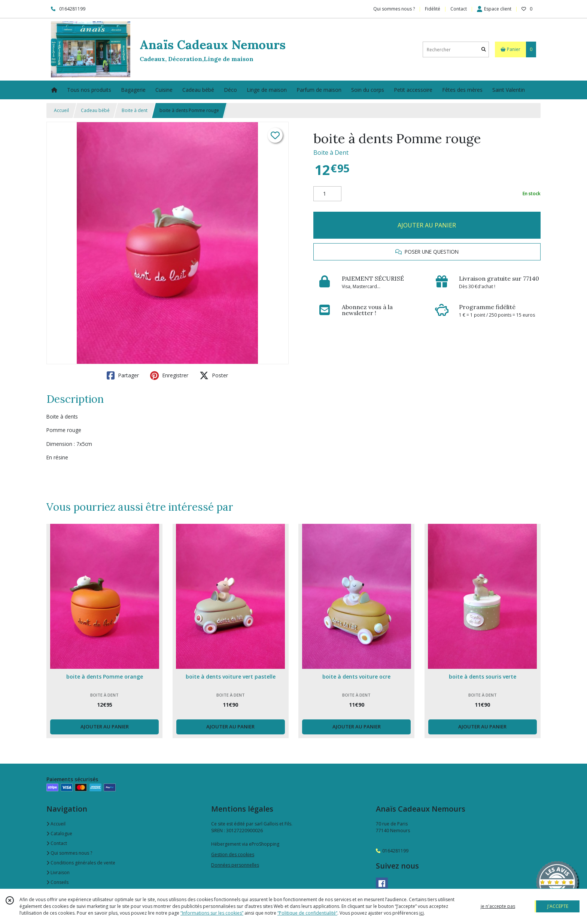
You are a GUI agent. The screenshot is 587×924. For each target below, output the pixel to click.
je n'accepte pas (498, 906)
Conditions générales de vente (81, 863)
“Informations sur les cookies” (212, 913)
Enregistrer (169, 375)
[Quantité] (327, 194)
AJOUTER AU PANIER (427, 225)
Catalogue (59, 834)
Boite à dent (135, 110)
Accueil (61, 110)
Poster (214, 375)
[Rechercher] (484, 50)
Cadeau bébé (95, 110)
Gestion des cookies (233, 854)
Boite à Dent (331, 153)
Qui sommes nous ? (69, 853)
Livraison (58, 872)
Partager (123, 375)
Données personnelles (235, 865)
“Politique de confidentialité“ (307, 913)
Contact (459, 9)
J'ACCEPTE (558, 906)
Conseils (57, 882)
